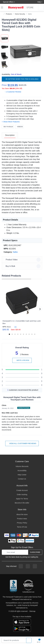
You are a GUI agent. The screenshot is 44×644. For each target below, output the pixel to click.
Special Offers (8, 2)
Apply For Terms (22, 499)
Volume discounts (22, 466)
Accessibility (22, 471)
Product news (22, 519)
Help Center (22, 475)
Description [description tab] (10, 135)
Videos (19, 127)
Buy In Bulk (8, 127)
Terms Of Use (22, 527)
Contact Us (22, 479)
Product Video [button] (22, 260)
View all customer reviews (22, 443)
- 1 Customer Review (11, 92)
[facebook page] (21, 566)
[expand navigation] (2, 7)
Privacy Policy (22, 523)
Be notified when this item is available (21, 79)
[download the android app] (22, 629)
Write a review (22, 360)
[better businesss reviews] (13, 586)
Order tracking (22, 495)
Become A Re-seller (22, 503)
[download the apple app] (22, 622)
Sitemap (32, 611)
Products (9, 14)
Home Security (20, 14)
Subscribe (35, 552)
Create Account (22, 490)
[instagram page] (28, 566)
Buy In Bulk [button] (22, 266)
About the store (22, 514)
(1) (14, 327)
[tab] (10, 135)
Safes (30, 14)
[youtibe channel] (35, 566)
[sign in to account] (41, 7)
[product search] (29, 640)
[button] (25, 52)
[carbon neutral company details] (28, 586)
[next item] (5, 68)
